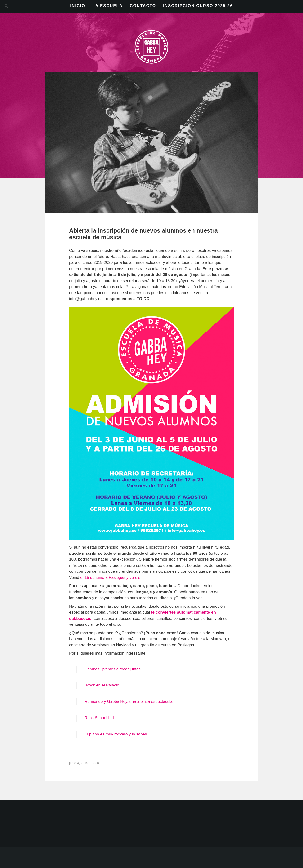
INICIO (78, 6)
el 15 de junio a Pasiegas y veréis (110, 578)
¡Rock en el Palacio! (102, 685)
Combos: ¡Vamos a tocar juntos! (113, 669)
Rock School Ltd (99, 718)
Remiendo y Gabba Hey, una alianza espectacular (129, 702)
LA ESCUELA (107, 6)
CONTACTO (143, 6)
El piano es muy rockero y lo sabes (116, 734)
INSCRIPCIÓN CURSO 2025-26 (198, 6)
